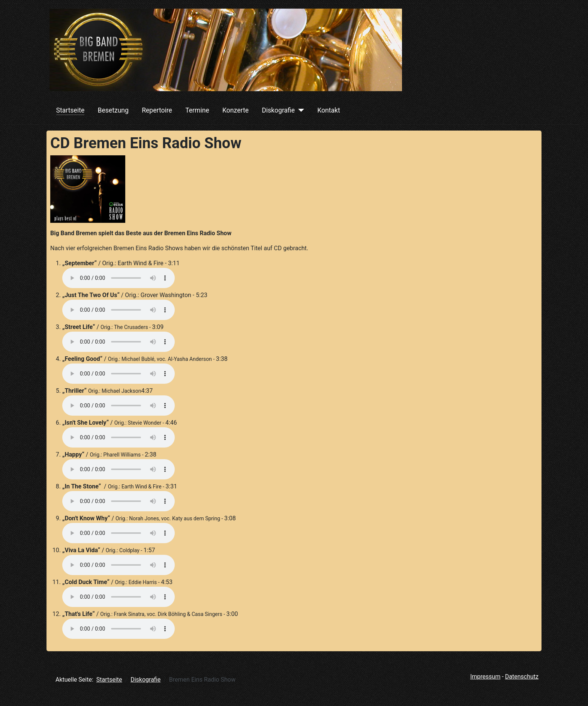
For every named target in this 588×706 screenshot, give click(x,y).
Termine (197, 110)
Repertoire (157, 110)
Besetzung (113, 110)
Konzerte (235, 110)
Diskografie (278, 110)
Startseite (70, 110)
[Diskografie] (299, 110)
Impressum (485, 677)
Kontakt (329, 110)
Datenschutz (522, 677)
